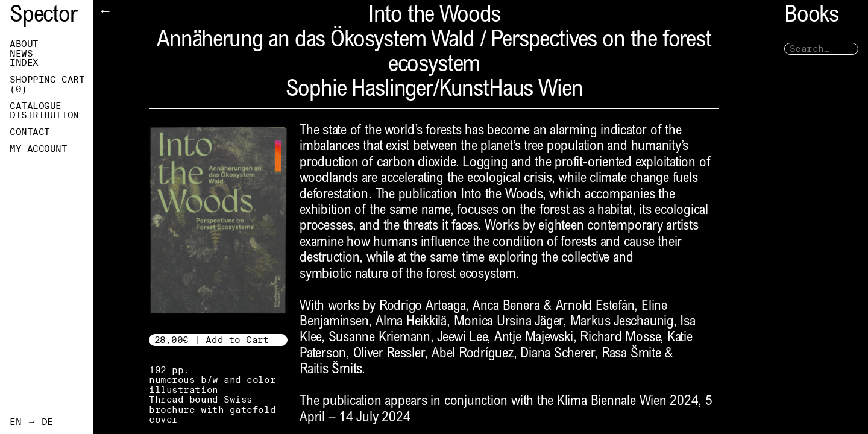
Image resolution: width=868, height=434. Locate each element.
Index (24, 63)
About (24, 44)
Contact (30, 132)
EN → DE (31, 422)
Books (811, 17)
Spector (43, 17)
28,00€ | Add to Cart (212, 340)
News (21, 54)
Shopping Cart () (47, 84)
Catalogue (36, 106)
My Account (39, 149)
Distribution (44, 115)
